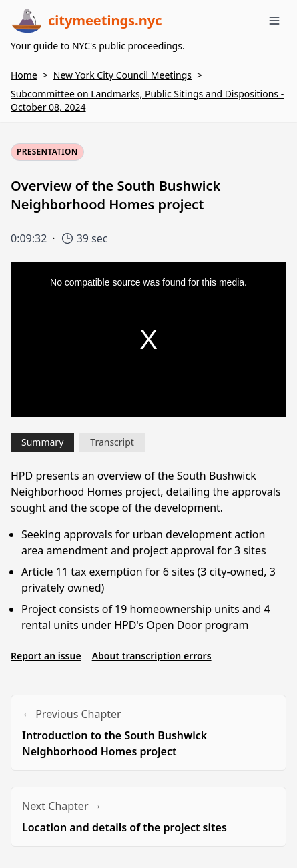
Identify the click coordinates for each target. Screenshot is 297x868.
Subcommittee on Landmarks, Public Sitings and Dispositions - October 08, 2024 (147, 100)
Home (24, 75)
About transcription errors (152, 656)
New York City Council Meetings (122, 75)
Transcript (112, 442)
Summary (42, 442)
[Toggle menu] (274, 21)
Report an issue (46, 656)
